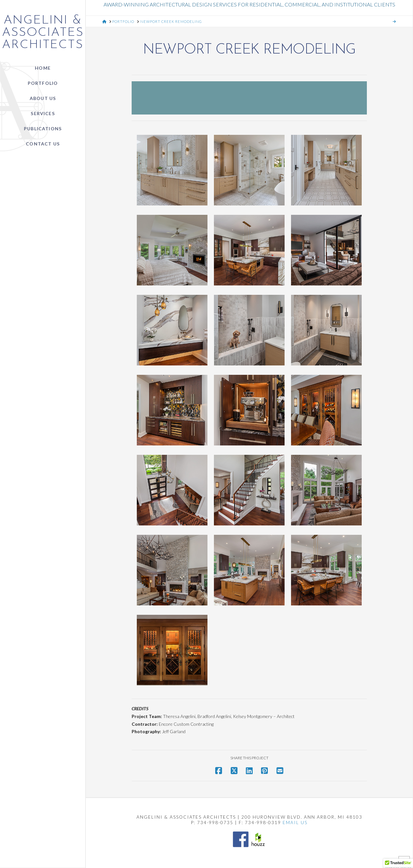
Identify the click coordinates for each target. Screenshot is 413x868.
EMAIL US (295, 823)
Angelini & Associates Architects (43, 33)
